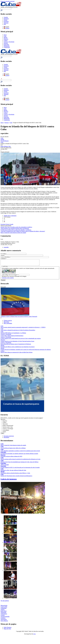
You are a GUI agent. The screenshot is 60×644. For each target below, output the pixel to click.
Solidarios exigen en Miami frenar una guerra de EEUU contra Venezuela (19, 318)
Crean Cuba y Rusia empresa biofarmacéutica (12, 337)
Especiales (6, 45)
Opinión (6, 43)
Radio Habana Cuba (6, 146)
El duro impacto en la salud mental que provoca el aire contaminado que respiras (21, 340)
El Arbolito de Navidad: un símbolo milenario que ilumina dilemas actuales (19, 455)
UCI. (35, 635)
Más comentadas (8, 324)
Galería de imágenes (9, 480)
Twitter (6, 20)
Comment (4, 259)
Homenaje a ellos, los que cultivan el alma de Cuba (13, 471)
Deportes (6, 39)
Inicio (5, 35)
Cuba (5, 36)
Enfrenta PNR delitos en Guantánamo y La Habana (13, 334)
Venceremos (4, 620)
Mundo (6, 38)
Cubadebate (4, 609)
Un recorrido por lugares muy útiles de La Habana (13, 449)
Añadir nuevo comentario (10, 216)
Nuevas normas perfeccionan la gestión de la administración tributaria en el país (20, 460)
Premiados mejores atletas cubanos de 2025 (11, 457)
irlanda (2, 139)
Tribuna (3, 611)
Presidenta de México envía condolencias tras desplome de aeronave (18, 348)
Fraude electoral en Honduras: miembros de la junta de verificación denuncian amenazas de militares (26, 351)
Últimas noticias (8, 322)
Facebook (6, 21)
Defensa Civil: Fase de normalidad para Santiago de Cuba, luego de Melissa (19, 463)
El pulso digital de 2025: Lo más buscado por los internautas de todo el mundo (20, 469)
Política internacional (8, 427)
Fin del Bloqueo (5, 141)
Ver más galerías (5, 602)
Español (7, 28)
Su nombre (3, 254)
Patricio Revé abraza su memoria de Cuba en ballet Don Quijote (17, 353)
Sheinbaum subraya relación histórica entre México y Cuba (15, 474)
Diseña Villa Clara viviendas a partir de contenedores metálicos (16, 227)
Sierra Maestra (4, 622)
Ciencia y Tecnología (9, 42)
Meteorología (4, 607)
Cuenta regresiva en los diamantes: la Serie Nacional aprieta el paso (17, 342)
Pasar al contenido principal (8, 1)
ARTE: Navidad (5, 466)
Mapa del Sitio (7, 630)
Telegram (6, 23)
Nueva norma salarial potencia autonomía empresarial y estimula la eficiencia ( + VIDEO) (23, 328)
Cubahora (3, 619)
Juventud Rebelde (5, 618)
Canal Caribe (4, 608)
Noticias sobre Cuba (8, 428)
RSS (5, 24)
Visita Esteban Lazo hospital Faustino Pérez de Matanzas (15, 228)
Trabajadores (4, 615)
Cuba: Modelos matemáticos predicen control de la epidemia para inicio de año (20, 452)
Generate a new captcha (8, 279)
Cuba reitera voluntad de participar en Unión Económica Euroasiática (18, 331)
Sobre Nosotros (8, 628)
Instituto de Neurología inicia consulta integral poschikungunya (16, 477)
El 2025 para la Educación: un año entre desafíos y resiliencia (16, 230)
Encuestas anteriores (9, 437)
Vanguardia (3, 614)
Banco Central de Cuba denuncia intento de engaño (13, 233)
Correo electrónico (5, 257)
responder (6, 247)
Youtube (6, 17)
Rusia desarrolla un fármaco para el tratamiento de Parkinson (16, 345)
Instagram (6, 19)
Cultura (6, 40)
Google (11, 224)
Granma (3, 616)
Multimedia (7, 46)
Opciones (3, 420)
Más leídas (6, 323)
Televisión (5, 425)
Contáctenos (7, 47)
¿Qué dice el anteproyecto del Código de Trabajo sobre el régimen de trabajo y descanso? (23, 231)
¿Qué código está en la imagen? (10, 276)
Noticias (7, 123)
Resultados (6, 438)
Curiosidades (6, 431)
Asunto (3, 255)
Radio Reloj (4, 612)
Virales (4, 433)
